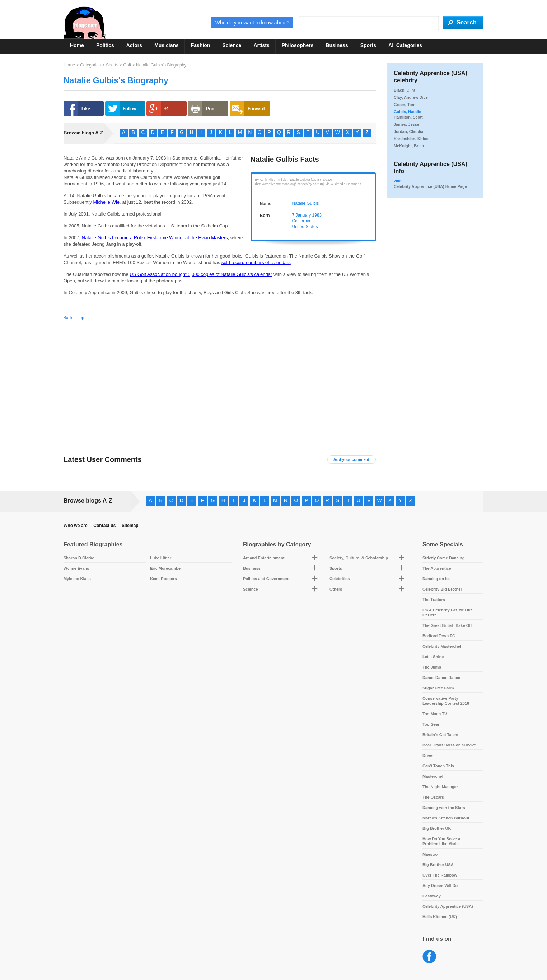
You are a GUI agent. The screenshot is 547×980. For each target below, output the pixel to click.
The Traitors (434, 600)
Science (232, 45)
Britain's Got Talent (440, 735)
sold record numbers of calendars (256, 262)
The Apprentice (437, 568)
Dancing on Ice (436, 579)
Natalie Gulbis (306, 203)
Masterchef (433, 776)
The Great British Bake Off (447, 625)
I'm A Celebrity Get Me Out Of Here (447, 612)
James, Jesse (406, 124)
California (301, 221)
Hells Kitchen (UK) (440, 917)
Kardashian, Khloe (411, 139)
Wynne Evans (76, 568)
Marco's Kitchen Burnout (446, 818)
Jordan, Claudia (409, 131)
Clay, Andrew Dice (411, 97)
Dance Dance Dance (441, 678)
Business (337, 45)
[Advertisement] (131, 378)
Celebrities (340, 579)
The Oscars (433, 797)
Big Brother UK (437, 828)
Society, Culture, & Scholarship (359, 558)
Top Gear (431, 724)
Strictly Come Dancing (443, 558)
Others (336, 589)
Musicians (167, 45)
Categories (90, 65)
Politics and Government (266, 579)
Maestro (430, 854)
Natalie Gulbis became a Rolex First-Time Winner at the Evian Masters (155, 238)
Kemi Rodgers (163, 579)
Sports (368, 45)
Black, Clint (405, 90)
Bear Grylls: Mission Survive (449, 745)
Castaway (432, 896)
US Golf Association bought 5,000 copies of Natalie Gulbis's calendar (201, 274)
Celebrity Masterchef (442, 646)
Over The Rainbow (440, 875)
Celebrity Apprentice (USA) (448, 906)
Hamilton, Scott (408, 117)
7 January (302, 215)
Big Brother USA (438, 865)
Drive (427, 755)
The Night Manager (440, 787)
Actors (134, 45)
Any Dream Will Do (440, 886)
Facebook (429, 957)
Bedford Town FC (439, 636)
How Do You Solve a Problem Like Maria (441, 841)
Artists (261, 45)
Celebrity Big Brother (442, 589)
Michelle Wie (106, 202)
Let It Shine (433, 657)
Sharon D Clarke (79, 558)
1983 (317, 215)
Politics (105, 45)
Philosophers (298, 45)
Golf (127, 65)
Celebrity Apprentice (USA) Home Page (430, 186)
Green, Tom (405, 105)
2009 (398, 181)
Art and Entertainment (264, 558)
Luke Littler (161, 558)
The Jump (432, 667)
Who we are (76, 526)
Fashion (201, 45)
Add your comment (351, 459)
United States (305, 227)
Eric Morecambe (165, 568)
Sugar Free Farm (438, 688)
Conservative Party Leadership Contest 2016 (446, 701)
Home (77, 45)
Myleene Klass (77, 579)
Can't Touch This (438, 766)
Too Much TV (435, 714)
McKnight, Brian (409, 146)
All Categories (405, 45)
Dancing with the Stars (444, 808)
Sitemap (130, 526)
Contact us (104, 526)
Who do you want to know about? (253, 23)
